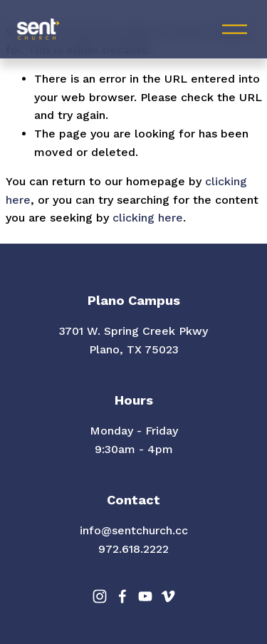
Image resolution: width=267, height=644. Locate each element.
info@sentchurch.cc (134, 530)
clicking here (148, 218)
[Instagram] (100, 596)
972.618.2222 (133, 549)
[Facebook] (122, 596)
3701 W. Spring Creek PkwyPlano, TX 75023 (133, 340)
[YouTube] (145, 596)
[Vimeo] (168, 596)
